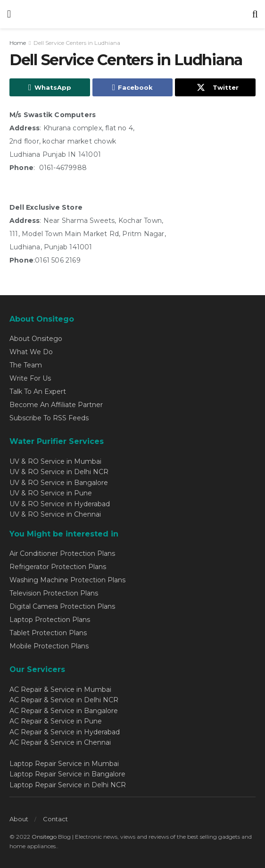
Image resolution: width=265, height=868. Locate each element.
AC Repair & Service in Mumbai (60, 689)
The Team (26, 365)
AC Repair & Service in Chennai (60, 742)
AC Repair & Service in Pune (56, 721)
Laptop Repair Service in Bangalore (67, 774)
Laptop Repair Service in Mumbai (64, 764)
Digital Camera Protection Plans (62, 606)
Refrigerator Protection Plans (58, 567)
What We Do (31, 352)
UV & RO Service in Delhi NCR (59, 472)
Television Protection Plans (54, 593)
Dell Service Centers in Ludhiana (77, 43)
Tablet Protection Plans (48, 633)
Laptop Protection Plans (50, 620)
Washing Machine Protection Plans (67, 580)
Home (18, 43)
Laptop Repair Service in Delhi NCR (68, 785)
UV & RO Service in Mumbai (55, 461)
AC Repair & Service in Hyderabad (65, 732)
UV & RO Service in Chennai (55, 514)
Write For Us (30, 378)
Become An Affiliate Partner (56, 405)
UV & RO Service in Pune (51, 493)
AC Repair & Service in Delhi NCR (64, 700)
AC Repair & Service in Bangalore (64, 711)
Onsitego (44, 837)
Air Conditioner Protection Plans (62, 553)
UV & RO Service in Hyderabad (60, 504)
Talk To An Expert (38, 391)
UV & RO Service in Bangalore (59, 483)
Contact (55, 819)
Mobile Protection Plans (49, 646)
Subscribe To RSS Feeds (49, 418)
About (19, 819)
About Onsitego (36, 339)
